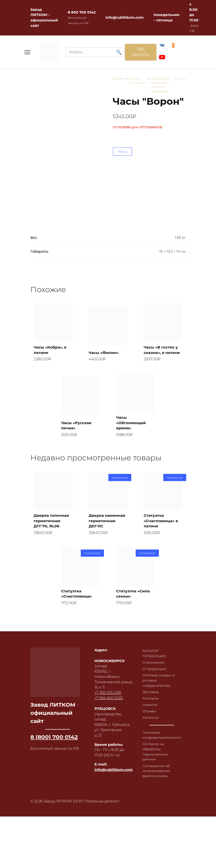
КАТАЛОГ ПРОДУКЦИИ (155, 669)
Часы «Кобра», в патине (51, 356)
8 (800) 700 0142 (54, 753)
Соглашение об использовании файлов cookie (157, 792)
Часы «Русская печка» (77, 433)
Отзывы (150, 730)
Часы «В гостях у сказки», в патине (162, 353)
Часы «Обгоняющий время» (132, 430)
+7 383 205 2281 (108, 709)
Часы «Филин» (105, 359)
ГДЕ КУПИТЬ (139, 53)
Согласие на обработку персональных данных (156, 772)
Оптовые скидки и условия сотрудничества (159, 698)
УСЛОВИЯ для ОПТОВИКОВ (138, 129)
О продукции (155, 685)
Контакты (151, 717)
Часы (182, 80)
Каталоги (151, 737)
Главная (119, 80)
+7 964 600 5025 (109, 714)
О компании (154, 679)
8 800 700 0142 (82, 12)
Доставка (151, 710)
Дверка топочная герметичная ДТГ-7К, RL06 (53, 535)
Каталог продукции (139, 82)
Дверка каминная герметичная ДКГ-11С (103, 532)
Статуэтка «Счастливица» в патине (162, 535)
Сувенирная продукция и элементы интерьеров (162, 86)
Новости (150, 723)
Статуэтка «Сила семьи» (134, 609)
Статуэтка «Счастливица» (78, 609)
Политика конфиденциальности (163, 754)
